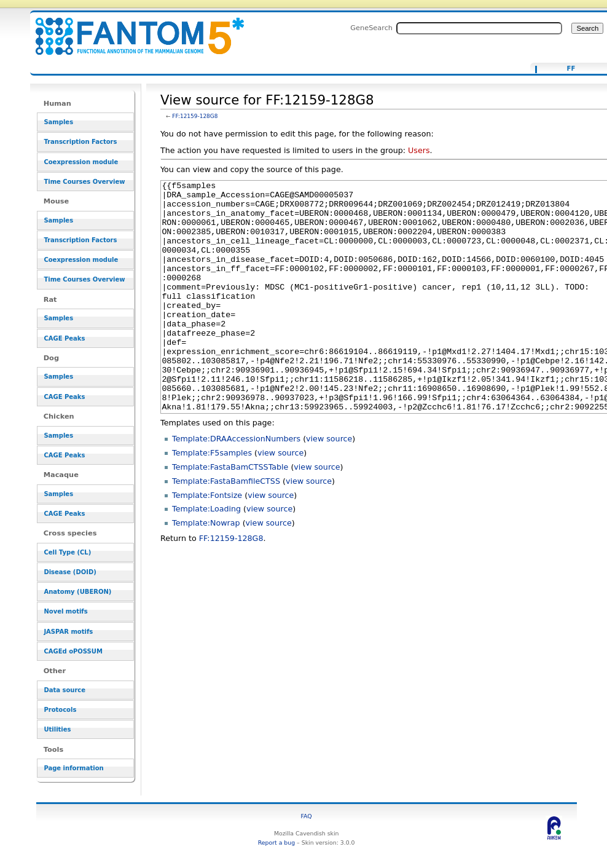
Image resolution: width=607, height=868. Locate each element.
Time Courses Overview (84, 182)
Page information (73, 768)
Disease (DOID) (70, 572)
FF (571, 69)
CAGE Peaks (64, 338)
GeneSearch (371, 28)
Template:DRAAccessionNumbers (236, 485)
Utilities (57, 729)
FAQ (307, 816)
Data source (65, 690)
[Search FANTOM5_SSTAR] (479, 28)
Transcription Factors (80, 142)
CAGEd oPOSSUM (73, 651)
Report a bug (276, 842)
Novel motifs (65, 611)
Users (419, 150)
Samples (58, 122)
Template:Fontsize (207, 541)
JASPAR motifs (68, 632)
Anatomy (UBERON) (77, 592)
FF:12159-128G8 (195, 116)
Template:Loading (206, 555)
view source (329, 485)
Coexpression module (81, 162)
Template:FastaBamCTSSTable (230, 513)
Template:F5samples (212, 499)
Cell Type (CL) (67, 552)
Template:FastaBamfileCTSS (226, 527)
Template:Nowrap (206, 569)
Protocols (60, 710)
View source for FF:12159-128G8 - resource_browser (132, 29)
